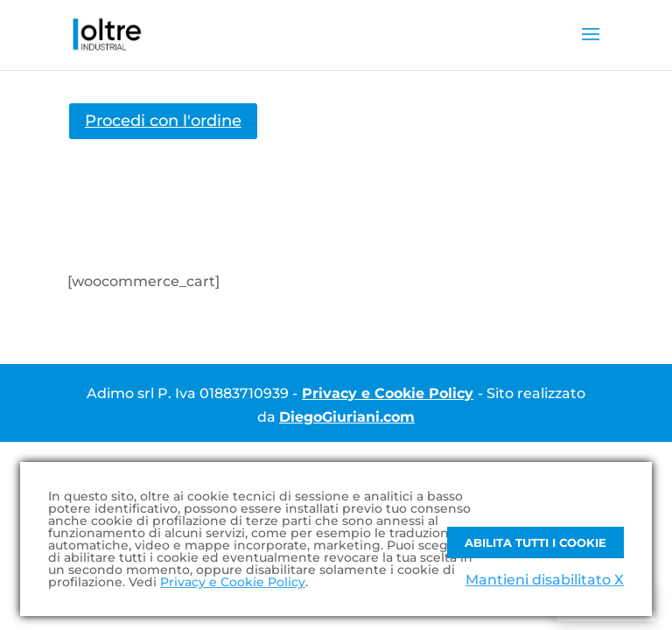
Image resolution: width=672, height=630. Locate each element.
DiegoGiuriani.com (347, 417)
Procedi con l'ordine (163, 121)
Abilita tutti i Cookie (535, 542)
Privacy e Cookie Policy (388, 393)
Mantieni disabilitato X (545, 580)
